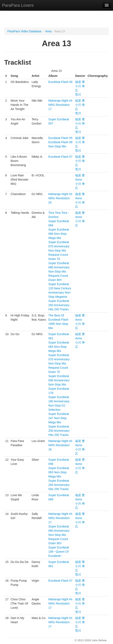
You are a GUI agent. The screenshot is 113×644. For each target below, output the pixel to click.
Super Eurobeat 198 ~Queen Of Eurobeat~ (59, 552)
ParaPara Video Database (24, 31)
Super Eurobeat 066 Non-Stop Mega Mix (59, 234)
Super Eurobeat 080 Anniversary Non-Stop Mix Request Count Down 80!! (59, 272)
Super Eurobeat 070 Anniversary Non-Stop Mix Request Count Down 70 (59, 251)
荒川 (78, 94)
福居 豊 (80, 82)
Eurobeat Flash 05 (60, 138)
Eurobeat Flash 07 (60, 157)
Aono (79, 180)
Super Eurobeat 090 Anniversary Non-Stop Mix (59, 380)
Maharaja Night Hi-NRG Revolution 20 (61, 198)
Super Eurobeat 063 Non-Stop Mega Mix (59, 347)
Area (48, 31)
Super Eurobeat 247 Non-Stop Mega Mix (59, 418)
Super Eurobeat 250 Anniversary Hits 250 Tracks (59, 305)
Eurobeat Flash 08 (60, 82)
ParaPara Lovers (18, 5)
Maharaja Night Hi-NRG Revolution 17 (61, 105)
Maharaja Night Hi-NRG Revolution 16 (61, 445)
